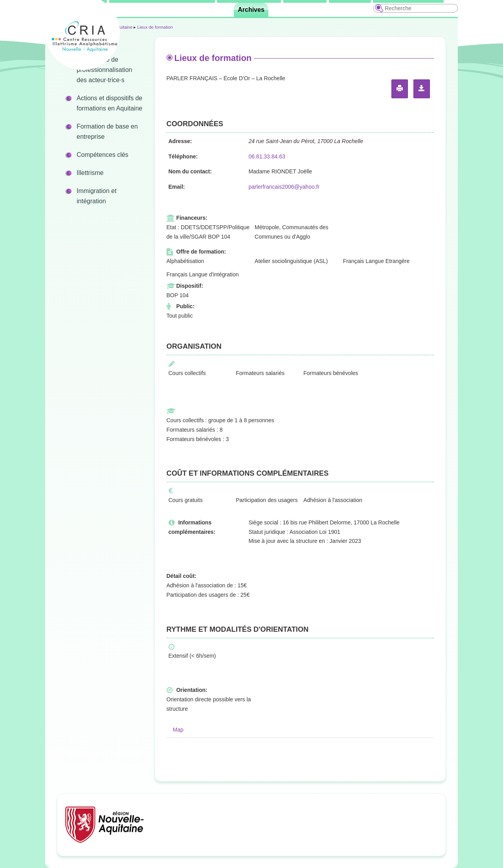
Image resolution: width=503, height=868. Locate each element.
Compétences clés (103, 155)
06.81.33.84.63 (267, 156)
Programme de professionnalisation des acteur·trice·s (104, 70)
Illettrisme (90, 173)
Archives (251, 10)
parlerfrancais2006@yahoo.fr (284, 187)
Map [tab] (178, 730)
